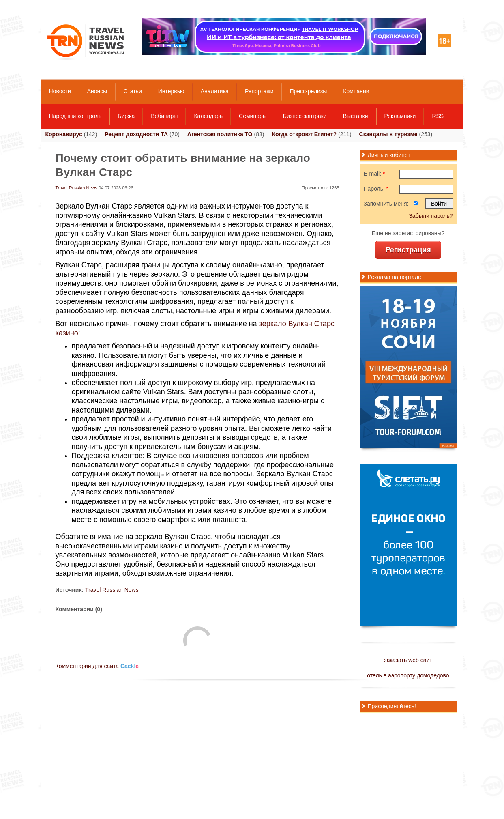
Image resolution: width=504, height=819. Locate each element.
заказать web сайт (408, 660)
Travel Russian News (77, 188)
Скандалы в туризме (388, 134)
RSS (438, 116)
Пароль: (376, 189)
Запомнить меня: (386, 204)
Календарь (208, 116)
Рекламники (400, 116)
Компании (356, 91)
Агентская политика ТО (220, 134)
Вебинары (164, 116)
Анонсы (97, 91)
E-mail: (374, 174)
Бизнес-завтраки (305, 116)
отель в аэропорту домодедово (408, 675)
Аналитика (215, 91)
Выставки (356, 116)
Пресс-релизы (308, 91)
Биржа (126, 116)
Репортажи (259, 91)
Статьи (132, 91)
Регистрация (408, 250)
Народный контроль (75, 116)
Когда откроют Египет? (304, 134)
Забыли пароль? (431, 216)
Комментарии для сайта (97, 666)
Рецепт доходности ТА (136, 134)
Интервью (171, 91)
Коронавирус (64, 134)
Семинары (253, 116)
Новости (60, 91)
